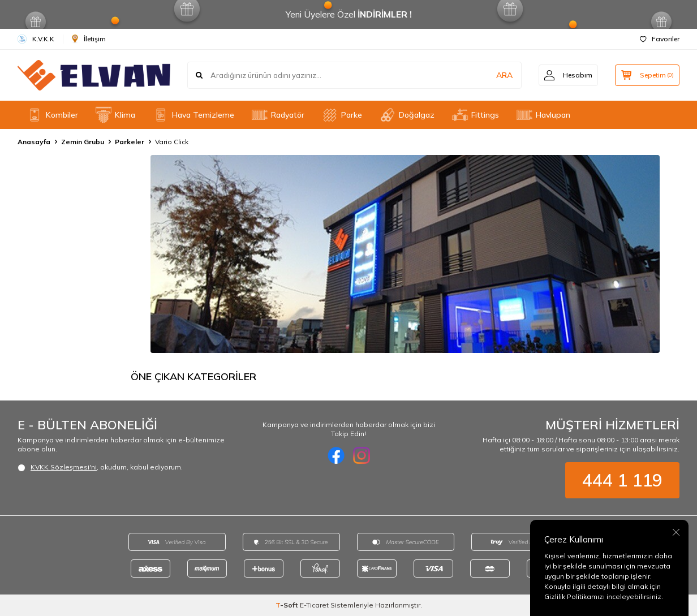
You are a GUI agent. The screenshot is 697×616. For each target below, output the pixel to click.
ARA (503, 75)
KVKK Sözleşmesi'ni (64, 467)
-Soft (288, 605)
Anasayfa (34, 142)
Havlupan (543, 115)
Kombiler (52, 115)
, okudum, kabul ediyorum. (100, 467)
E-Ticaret (314, 605)
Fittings (475, 115)
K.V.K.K (36, 39)
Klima (115, 115)
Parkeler (130, 142)
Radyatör (278, 115)
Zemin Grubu (83, 142)
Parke (342, 115)
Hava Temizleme (193, 115)
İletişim (89, 39)
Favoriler (660, 39)
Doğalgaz (407, 115)
